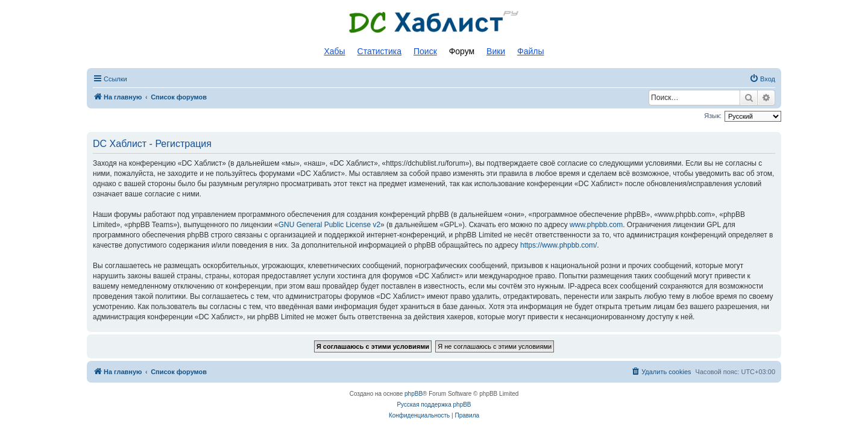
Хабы (334, 51)
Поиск (425, 51)
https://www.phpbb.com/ (558, 245)
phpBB (414, 394)
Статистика (380, 51)
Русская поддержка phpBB (434, 405)
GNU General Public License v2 (329, 225)
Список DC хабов (434, 22)
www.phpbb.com (596, 225)
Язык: (713, 116)
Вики (496, 51)
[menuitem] (762, 79)
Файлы (530, 51)
